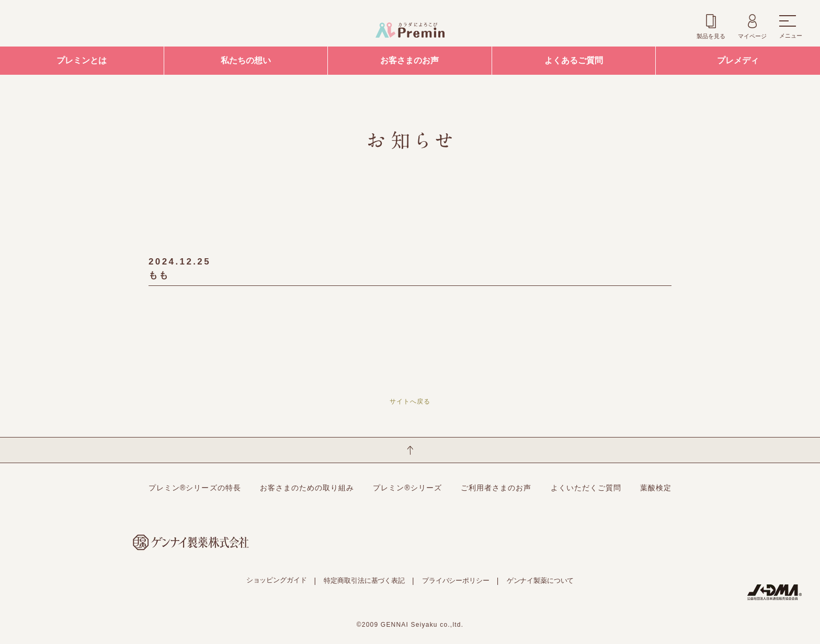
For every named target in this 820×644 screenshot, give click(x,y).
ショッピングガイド (277, 580)
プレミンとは (82, 60)
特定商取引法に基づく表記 (364, 580)
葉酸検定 (656, 488)
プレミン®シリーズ (407, 488)
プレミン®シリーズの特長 (195, 488)
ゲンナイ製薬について (540, 580)
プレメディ (738, 60)
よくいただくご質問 (586, 488)
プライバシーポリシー (456, 580)
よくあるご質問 (574, 60)
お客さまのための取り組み (307, 488)
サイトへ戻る (410, 401)
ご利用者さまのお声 (496, 488)
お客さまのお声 (409, 60)
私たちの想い (246, 60)
